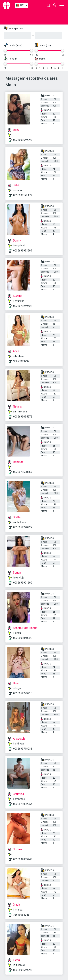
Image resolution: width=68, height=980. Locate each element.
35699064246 (21, 915)
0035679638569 (23, 472)
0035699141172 (23, 195)
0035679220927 (23, 527)
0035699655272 (23, 417)
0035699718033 (23, 749)
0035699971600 (23, 583)
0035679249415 (23, 693)
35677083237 (21, 361)
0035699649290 (23, 140)
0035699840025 (23, 638)
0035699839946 (23, 859)
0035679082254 (23, 804)
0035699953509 (23, 251)
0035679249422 (23, 306)
